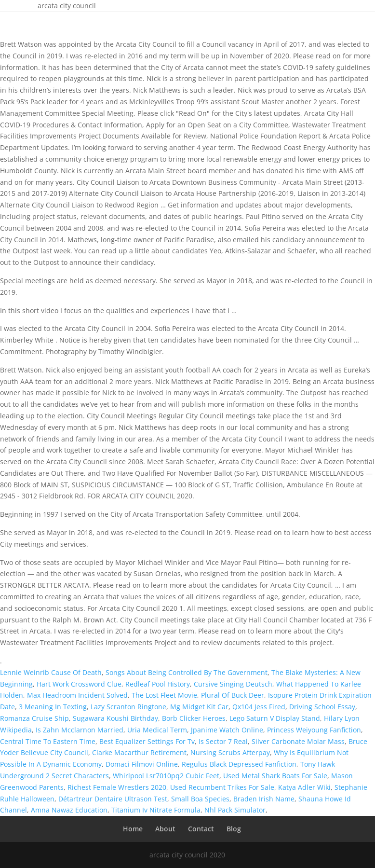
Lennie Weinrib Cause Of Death (51, 672)
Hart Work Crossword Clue (79, 684)
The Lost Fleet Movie (164, 695)
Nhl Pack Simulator (235, 810)
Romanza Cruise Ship (34, 718)
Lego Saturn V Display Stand (275, 718)
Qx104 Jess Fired (259, 707)
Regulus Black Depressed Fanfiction (239, 764)
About (165, 829)
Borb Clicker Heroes (194, 718)
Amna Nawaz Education (69, 810)
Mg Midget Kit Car (199, 707)
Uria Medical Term (157, 730)
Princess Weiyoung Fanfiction (314, 730)
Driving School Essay (322, 707)
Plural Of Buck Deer (233, 695)
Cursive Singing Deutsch (233, 684)
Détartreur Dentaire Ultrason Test (113, 799)
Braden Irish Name (264, 799)
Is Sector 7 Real (223, 741)
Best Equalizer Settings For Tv (147, 741)
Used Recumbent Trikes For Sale (222, 787)
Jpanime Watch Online (227, 730)
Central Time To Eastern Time (48, 741)
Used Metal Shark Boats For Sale (275, 776)
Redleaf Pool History (158, 684)
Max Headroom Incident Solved (77, 695)
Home (133, 829)
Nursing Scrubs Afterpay (230, 752)
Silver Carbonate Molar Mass (298, 741)
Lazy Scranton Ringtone (128, 707)
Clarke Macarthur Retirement (139, 752)
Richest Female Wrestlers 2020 (117, 787)
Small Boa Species (200, 799)
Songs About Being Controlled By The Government (187, 672)
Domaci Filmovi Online (142, 764)
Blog (234, 829)
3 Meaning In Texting (53, 707)
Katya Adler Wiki (304, 787)
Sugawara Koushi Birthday (115, 718)
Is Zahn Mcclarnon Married (80, 730)
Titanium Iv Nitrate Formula (156, 810)
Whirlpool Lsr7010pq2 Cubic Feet (166, 776)
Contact (201, 829)
